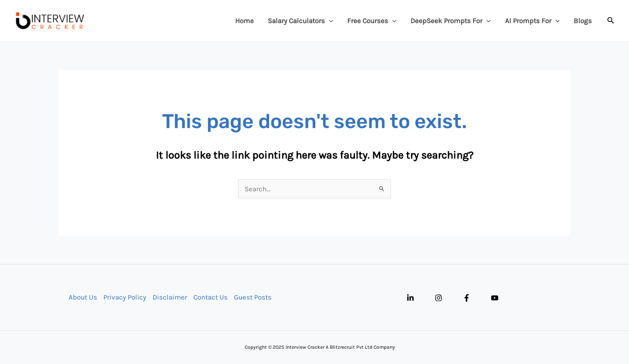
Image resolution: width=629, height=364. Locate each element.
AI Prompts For (532, 21)
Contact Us (211, 297)
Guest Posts (253, 297)
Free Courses (372, 21)
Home (244, 21)
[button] (611, 21)
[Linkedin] (410, 298)
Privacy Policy (125, 297)
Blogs (583, 21)
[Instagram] (438, 298)
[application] (329, 21)
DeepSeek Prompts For (450, 21)
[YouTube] (495, 298)
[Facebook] (467, 298)
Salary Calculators (300, 21)
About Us (83, 297)
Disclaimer (170, 297)
